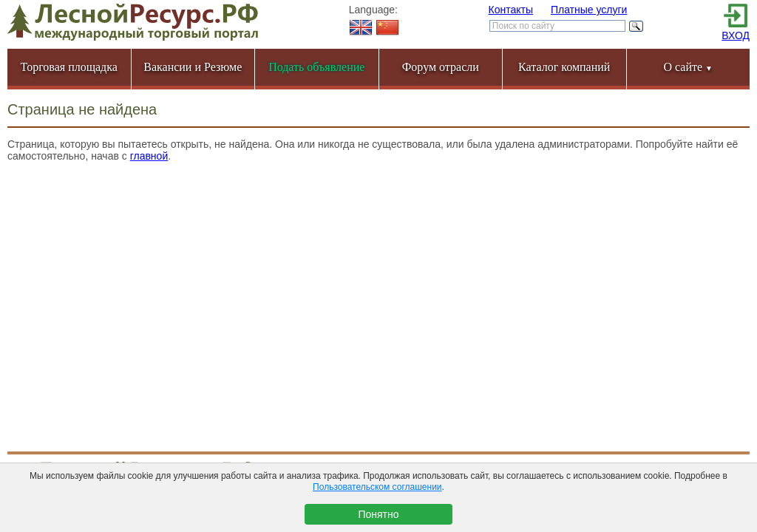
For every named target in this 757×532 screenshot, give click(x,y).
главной (149, 156)
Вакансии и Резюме (193, 67)
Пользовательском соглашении (377, 487)
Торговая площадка (69, 67)
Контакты (511, 10)
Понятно (378, 514)
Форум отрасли (441, 67)
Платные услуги (589, 10)
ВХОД (736, 35)
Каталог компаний (564, 67)
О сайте (688, 67)
